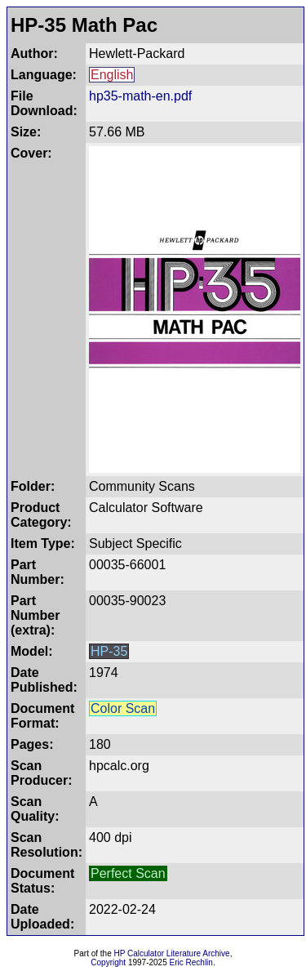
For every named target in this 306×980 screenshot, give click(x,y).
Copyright (108, 962)
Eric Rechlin (191, 962)
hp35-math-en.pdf (140, 96)
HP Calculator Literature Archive (172, 953)
